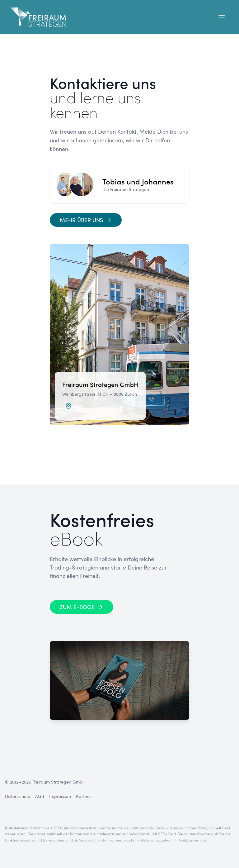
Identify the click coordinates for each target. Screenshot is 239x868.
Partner (84, 796)
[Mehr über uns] (86, 220)
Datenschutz (18, 796)
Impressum (60, 796)
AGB (40, 796)
